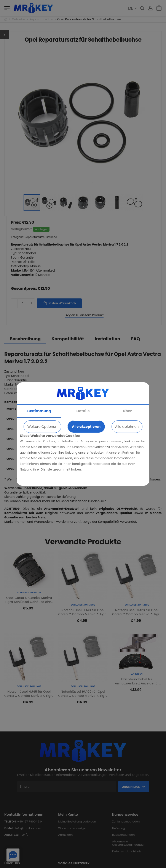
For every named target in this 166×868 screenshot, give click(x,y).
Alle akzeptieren (86, 427)
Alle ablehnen (127, 427)
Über (127, 411)
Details (83, 411)
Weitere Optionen (42, 427)
